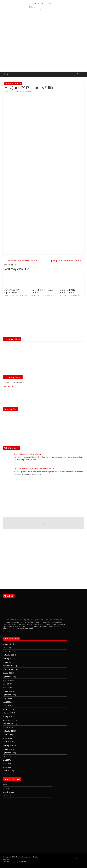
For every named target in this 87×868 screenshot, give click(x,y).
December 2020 (8, 666)
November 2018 (9, 724)
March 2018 (7, 742)
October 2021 (8, 651)
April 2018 (6, 738)
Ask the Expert (11, 448)
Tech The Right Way (19, 861)
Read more (7, 631)
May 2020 (6, 687)
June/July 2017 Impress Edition (67, 261)
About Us (6, 788)
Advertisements (8, 792)
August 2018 (7, 735)
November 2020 (9, 669)
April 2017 (6, 767)
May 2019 (6, 702)
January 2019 (7, 716)
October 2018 (8, 727)
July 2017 (6, 756)
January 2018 (7, 749)
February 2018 (8, 745)
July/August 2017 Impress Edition (67, 291)
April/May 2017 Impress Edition (20, 261)
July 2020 (6, 684)
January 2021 (7, 662)
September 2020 (9, 677)
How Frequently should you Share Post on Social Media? (35, 469)
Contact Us (7, 796)
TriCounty (19, 91)
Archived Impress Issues (13, 84)
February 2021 (8, 659)
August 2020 (7, 680)
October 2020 (8, 673)
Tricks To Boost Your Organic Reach (27, 454)
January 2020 (7, 691)
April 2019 (6, 706)
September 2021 (9, 655)
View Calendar (8, 387)
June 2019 (6, 698)
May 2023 (6, 648)
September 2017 (9, 753)
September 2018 (9, 731)
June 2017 (6, 760)
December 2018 (8, 720)
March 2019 (7, 709)
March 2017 (7, 771)
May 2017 (6, 764)
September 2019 (9, 695)
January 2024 (7, 644)
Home (5, 785)
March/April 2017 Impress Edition (12, 291)
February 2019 (8, 713)
